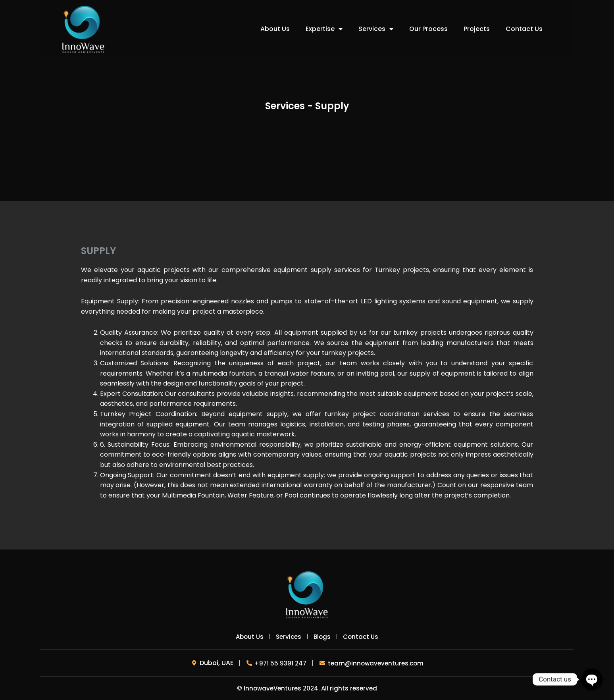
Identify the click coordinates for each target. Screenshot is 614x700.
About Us (275, 29)
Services (376, 29)
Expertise (324, 29)
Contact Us (524, 29)
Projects (477, 29)
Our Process (428, 29)
